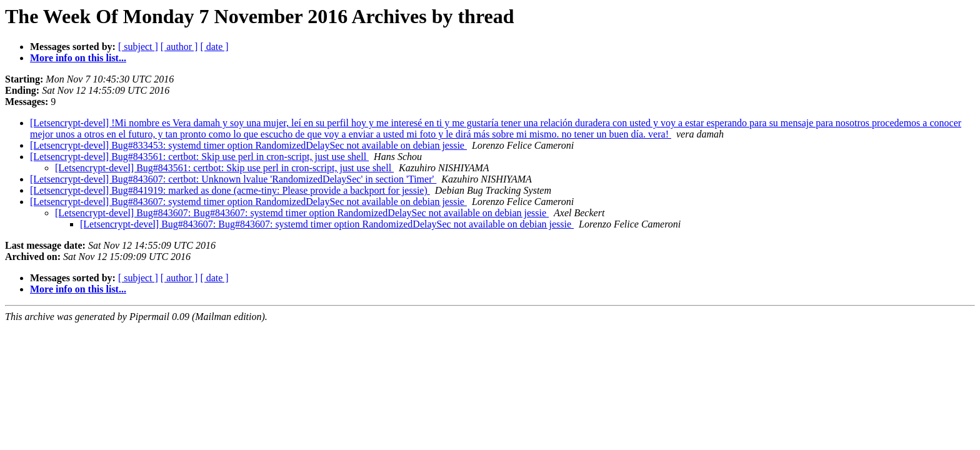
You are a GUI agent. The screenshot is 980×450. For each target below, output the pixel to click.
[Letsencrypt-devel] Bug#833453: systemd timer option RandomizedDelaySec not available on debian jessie (248, 145)
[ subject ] (138, 47)
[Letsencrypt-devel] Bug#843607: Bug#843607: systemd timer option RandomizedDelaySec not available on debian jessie (302, 213)
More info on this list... (78, 58)
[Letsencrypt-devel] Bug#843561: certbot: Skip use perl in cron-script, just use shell (199, 157)
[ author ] (179, 47)
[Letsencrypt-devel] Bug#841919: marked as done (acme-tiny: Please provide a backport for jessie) (230, 190)
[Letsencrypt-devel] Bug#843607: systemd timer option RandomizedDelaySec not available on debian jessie (248, 202)
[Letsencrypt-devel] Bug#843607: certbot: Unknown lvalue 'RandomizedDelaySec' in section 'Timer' (233, 179)
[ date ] (214, 47)
